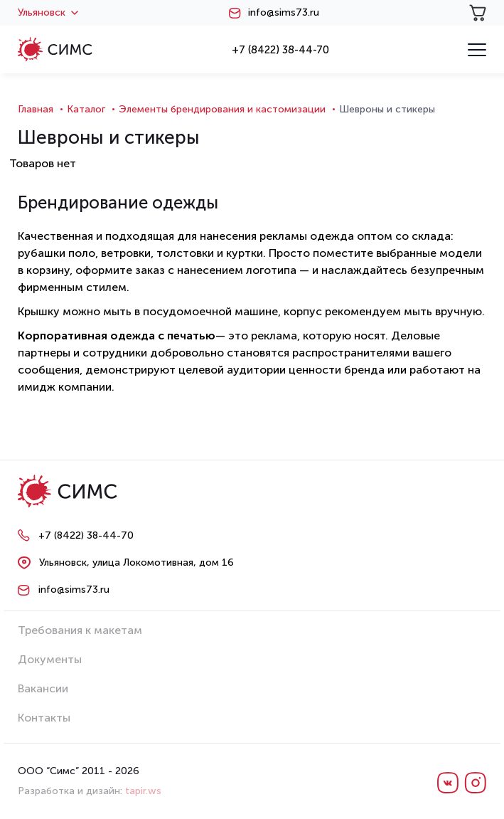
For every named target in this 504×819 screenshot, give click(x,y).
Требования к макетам (80, 630)
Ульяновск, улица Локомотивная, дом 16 (136, 562)
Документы (50, 659)
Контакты (44, 718)
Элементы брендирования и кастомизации (222, 109)
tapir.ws (143, 791)
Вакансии (43, 688)
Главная (36, 109)
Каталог (86, 109)
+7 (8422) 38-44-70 (280, 50)
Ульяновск (48, 13)
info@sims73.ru (284, 13)
